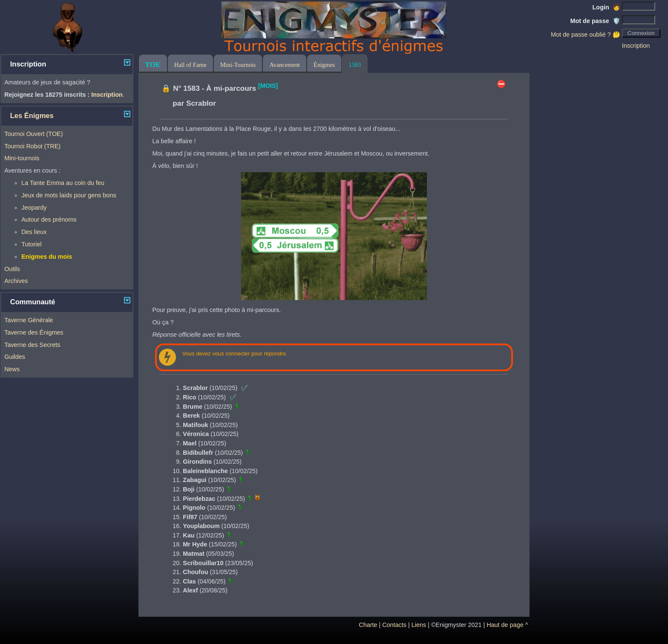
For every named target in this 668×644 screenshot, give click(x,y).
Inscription (636, 46)
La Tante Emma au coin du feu (63, 183)
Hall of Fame (190, 65)
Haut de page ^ (507, 625)
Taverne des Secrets (32, 345)
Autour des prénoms (49, 219)
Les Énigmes (32, 116)
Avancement (285, 65)
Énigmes (324, 65)
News (12, 369)
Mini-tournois (22, 158)
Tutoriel (31, 244)
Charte (368, 625)
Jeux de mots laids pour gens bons (69, 195)
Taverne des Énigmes (34, 332)
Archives (16, 281)
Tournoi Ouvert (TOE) (33, 134)
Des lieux (34, 232)
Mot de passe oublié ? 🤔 (586, 35)
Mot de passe (595, 21)
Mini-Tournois (238, 65)
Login (606, 7)
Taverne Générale (29, 320)
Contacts (394, 625)
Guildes (15, 357)
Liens (419, 625)
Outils (12, 269)
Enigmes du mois (47, 257)
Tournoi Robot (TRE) (32, 146)
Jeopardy (34, 208)
